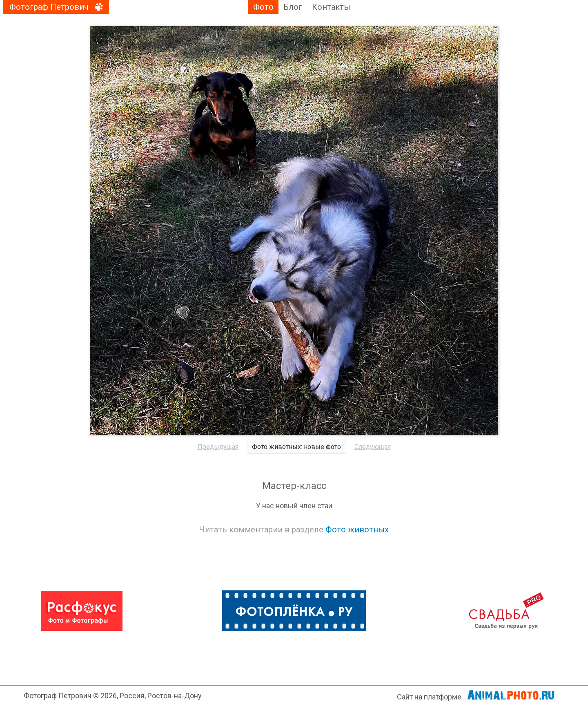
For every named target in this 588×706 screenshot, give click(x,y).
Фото (263, 7)
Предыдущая (218, 447)
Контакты (331, 7)
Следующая (373, 447)
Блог (293, 7)
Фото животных (357, 529)
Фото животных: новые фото (296, 447)
